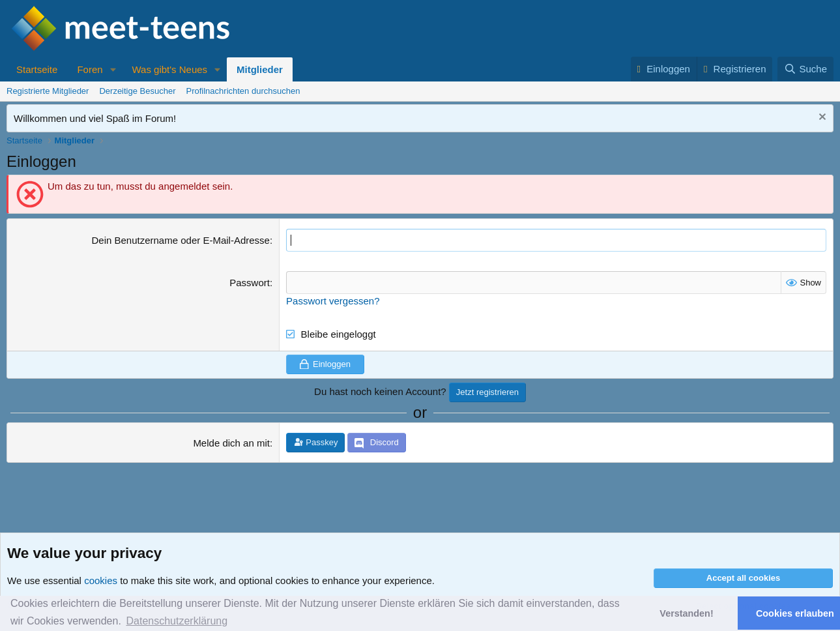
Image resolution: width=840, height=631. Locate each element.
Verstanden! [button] (686, 613)
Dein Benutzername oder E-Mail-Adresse (180, 240)
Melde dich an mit (231, 443)
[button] (113, 69)
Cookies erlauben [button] (795, 613)
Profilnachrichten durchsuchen (243, 91)
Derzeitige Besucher (137, 91)
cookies (101, 580)
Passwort (250, 283)
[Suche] (805, 69)
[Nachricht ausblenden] (821, 118)
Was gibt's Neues (169, 69)
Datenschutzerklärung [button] (177, 621)
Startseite (37, 69)
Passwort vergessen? (333, 301)
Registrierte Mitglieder (48, 91)
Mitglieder (260, 69)
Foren (90, 69)
